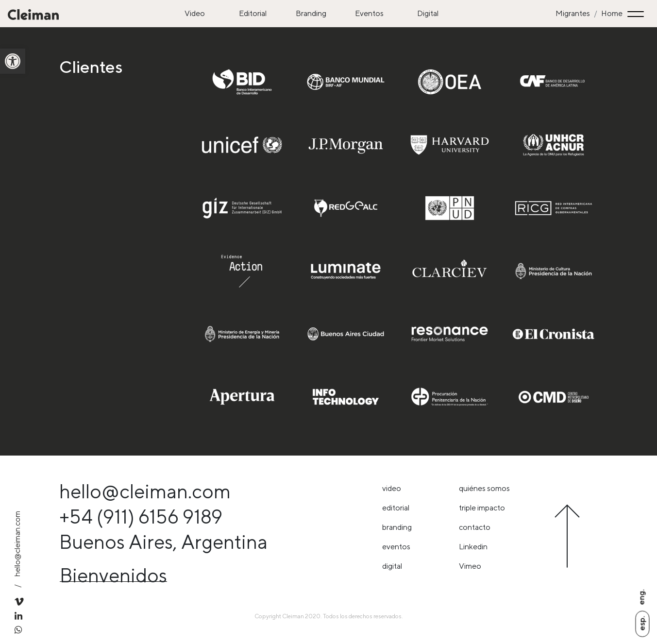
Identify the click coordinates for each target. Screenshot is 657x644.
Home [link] (612, 13)
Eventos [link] (369, 13)
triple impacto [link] (482, 508)
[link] (13, 61)
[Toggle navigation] (637, 14)
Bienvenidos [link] (113, 575)
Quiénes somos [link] (484, 488)
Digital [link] (428, 13)
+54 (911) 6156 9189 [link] (141, 517)
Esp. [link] (642, 623)
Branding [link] (311, 13)
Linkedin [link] (473, 547)
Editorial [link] (253, 13)
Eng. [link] (641, 597)
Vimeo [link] (470, 566)
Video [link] (195, 13)
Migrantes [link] (573, 13)
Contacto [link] (475, 527)
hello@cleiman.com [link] (17, 544)
